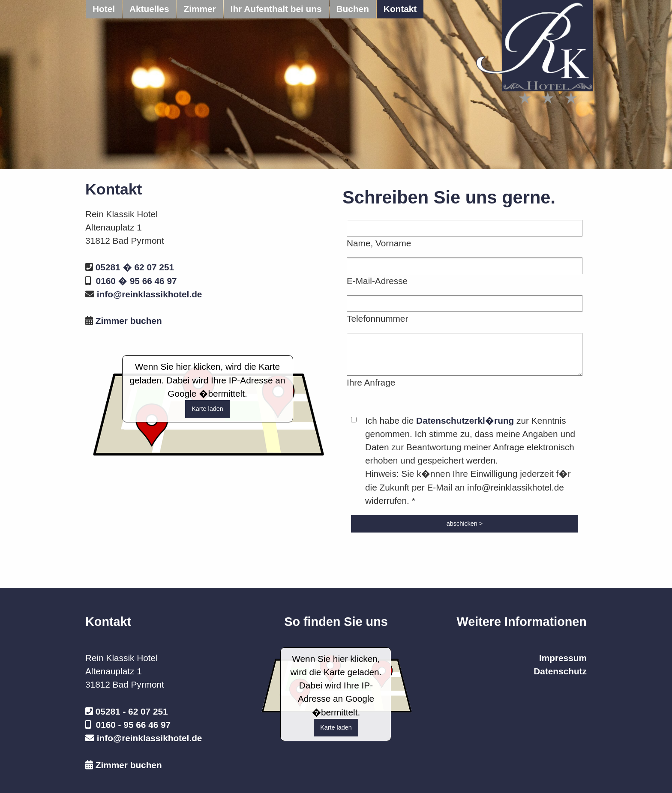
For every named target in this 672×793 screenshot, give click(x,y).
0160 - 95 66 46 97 (133, 725)
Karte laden (207, 409)
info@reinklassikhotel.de (150, 294)
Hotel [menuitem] (104, 9)
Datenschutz (560, 671)
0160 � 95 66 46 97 (136, 281)
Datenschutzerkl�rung (465, 420)
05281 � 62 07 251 (135, 267)
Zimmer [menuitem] (199, 9)
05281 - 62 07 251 (132, 711)
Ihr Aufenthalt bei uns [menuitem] (276, 9)
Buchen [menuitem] (353, 9)
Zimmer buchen (129, 321)
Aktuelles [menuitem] (149, 9)
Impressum (563, 658)
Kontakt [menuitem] (400, 9)
